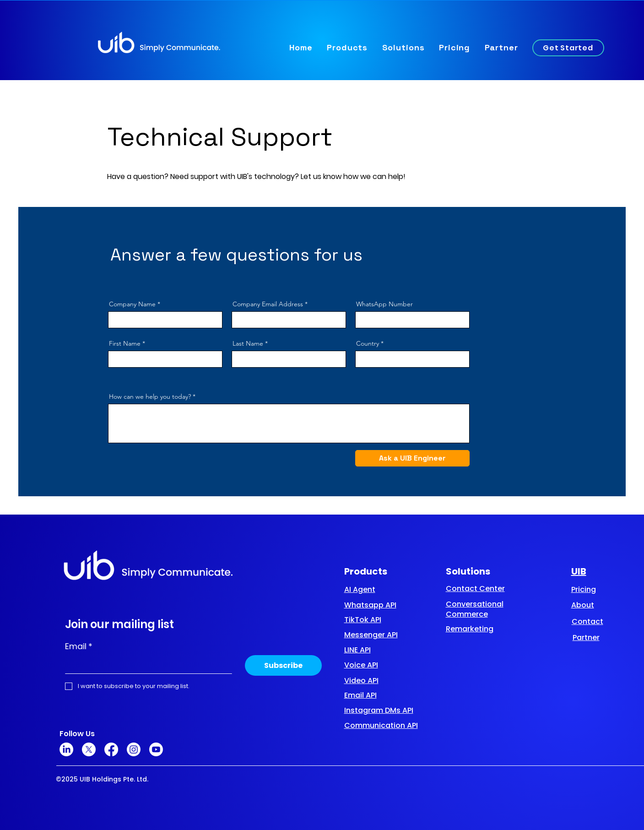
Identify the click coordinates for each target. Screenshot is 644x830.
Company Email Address (268, 304)
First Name (125, 343)
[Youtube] (156, 749)
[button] (347, 47)
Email (79, 646)
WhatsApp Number (384, 304)
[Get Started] (568, 48)
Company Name (132, 304)
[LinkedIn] (66, 749)
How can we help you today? (150, 396)
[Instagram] (134, 749)
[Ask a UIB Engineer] (412, 458)
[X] (89, 749)
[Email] (146, 664)
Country (368, 343)
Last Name (248, 343)
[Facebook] (111, 749)
